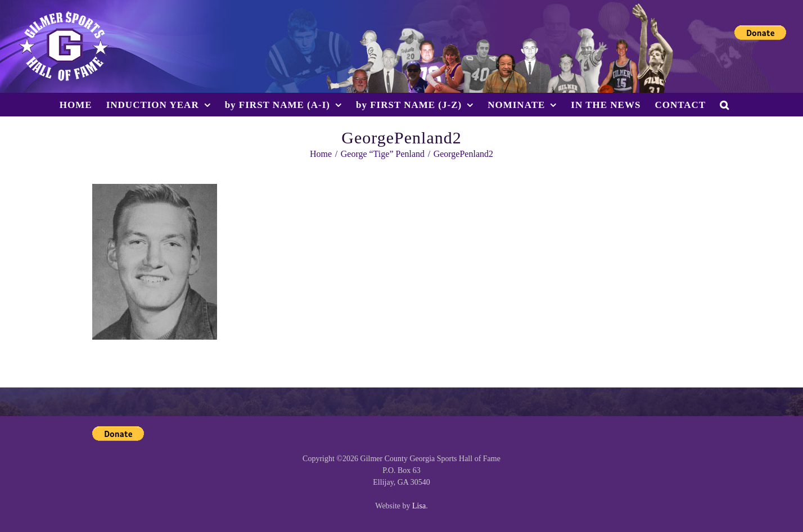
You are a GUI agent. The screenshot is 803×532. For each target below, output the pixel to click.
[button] (725, 105)
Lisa (419, 506)
